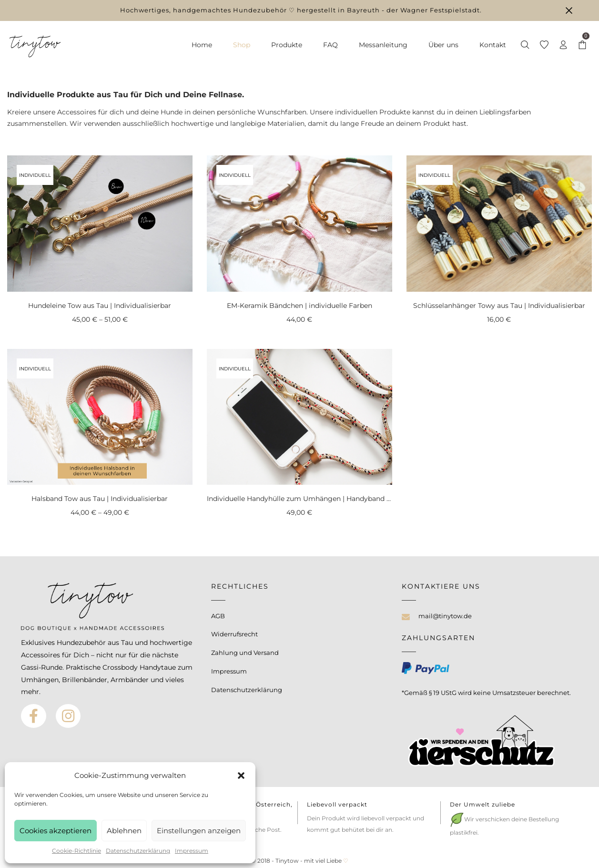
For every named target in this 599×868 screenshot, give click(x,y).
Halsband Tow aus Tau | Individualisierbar (100, 499)
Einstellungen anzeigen (199, 831)
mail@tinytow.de (445, 616)
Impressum (192, 851)
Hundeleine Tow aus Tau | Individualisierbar (100, 306)
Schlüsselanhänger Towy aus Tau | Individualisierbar (499, 306)
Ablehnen (124, 831)
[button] (241, 776)
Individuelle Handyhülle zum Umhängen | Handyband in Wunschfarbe (323, 499)
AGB (218, 616)
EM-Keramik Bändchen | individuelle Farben (299, 306)
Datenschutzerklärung (138, 851)
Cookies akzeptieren (56, 831)
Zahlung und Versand (245, 653)
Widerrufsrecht (234, 634)
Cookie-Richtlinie (76, 851)
